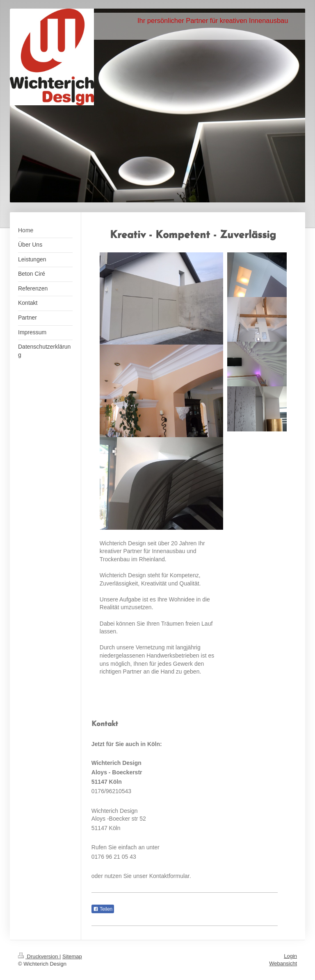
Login (290, 956)
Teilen (103, 909)
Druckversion (39, 956)
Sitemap (72, 956)
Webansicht (283, 963)
